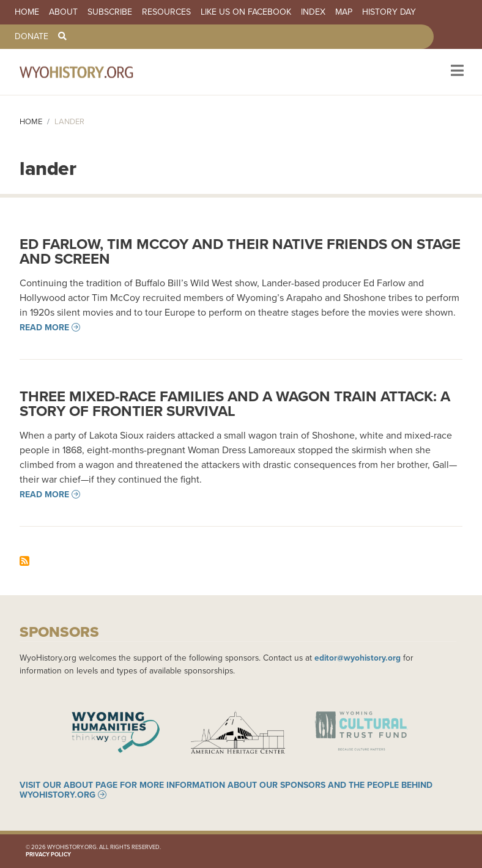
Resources (166, 12)
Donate (32, 37)
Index (313, 12)
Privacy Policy (48, 854)
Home (27, 12)
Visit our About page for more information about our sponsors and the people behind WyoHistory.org (226, 790)
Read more (44, 327)
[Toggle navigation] (456, 72)
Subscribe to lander (24, 561)
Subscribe (110, 12)
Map (344, 12)
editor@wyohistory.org (358, 658)
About (63, 12)
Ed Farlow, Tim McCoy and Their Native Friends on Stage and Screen (240, 251)
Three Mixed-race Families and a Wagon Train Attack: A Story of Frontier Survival (235, 403)
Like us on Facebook (246, 12)
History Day (389, 12)
